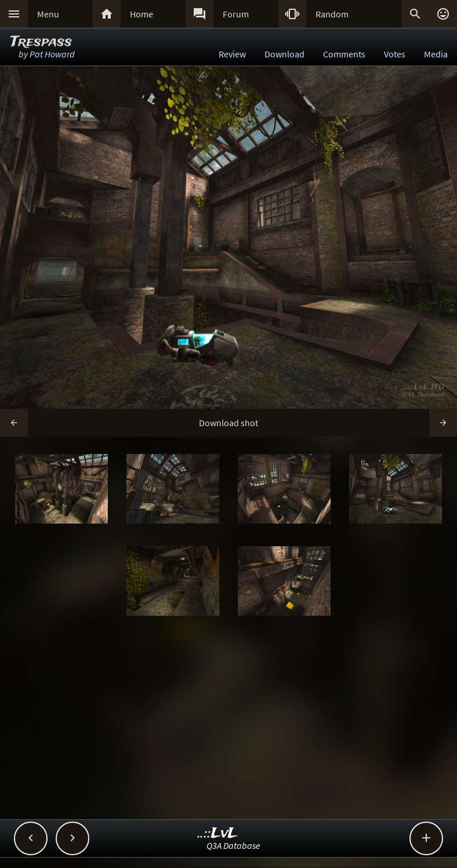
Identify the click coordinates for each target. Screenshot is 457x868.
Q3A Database (233, 845)
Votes (395, 54)
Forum (236, 14)
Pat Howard (52, 54)
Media (436, 54)
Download (284, 54)
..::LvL (218, 834)
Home (142, 14)
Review (232, 54)
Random (332, 14)
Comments (344, 54)
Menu (48, 14)
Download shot (228, 423)
